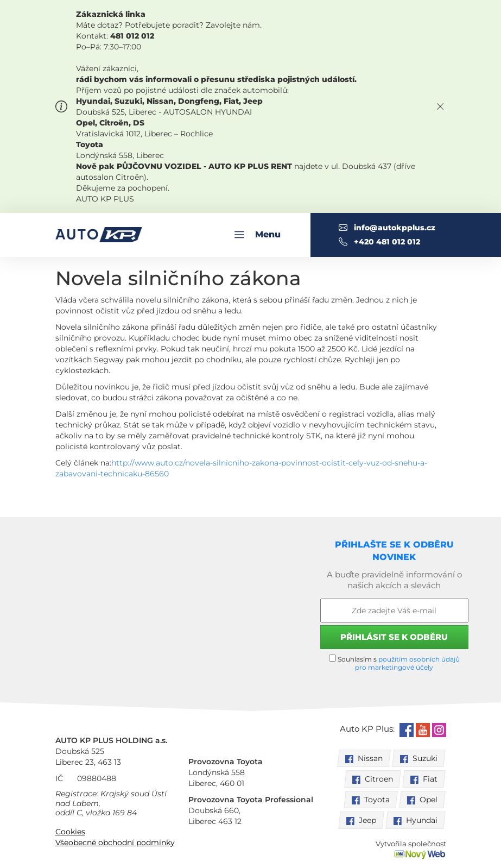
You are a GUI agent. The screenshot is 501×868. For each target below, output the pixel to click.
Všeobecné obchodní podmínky (115, 842)
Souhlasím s (394, 663)
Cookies (70, 832)
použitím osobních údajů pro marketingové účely (407, 663)
